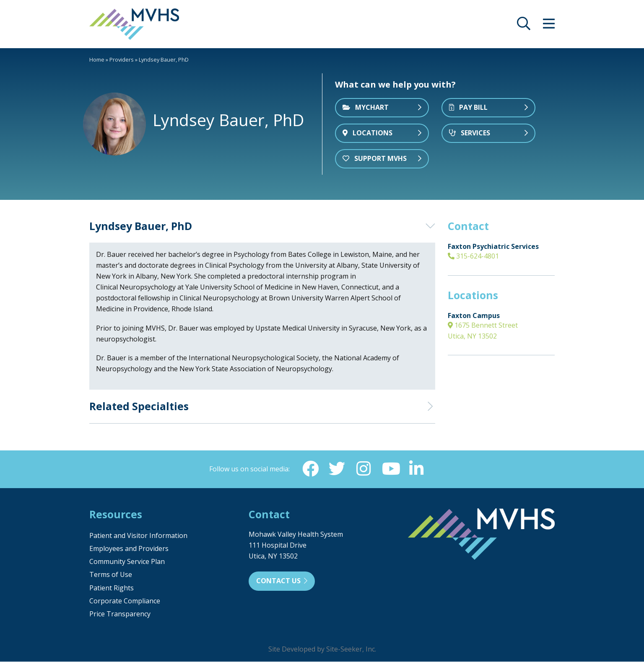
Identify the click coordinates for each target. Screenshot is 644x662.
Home (97, 59)
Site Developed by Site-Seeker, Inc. (322, 649)
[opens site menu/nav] (549, 26)
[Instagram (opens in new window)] (364, 469)
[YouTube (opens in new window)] (390, 469)
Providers (122, 59)
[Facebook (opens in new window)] (310, 469)
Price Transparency (120, 614)
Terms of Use (111, 575)
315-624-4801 (473, 256)
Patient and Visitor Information (138, 536)
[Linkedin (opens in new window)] (417, 469)
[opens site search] (524, 26)
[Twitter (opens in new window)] (337, 469)
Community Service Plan (127, 562)
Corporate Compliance (125, 601)
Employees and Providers (129, 549)
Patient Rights (112, 588)
